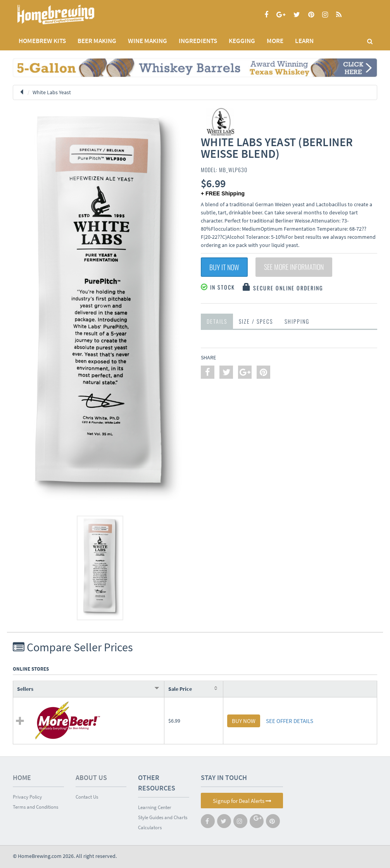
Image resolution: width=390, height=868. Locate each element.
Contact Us (87, 797)
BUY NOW (244, 721)
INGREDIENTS (198, 41)
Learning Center (155, 807)
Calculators (150, 827)
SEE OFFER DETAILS (290, 721)
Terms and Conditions (35, 807)
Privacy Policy (27, 797)
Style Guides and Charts (163, 817)
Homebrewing (67, 15)
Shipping (297, 321)
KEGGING (242, 41)
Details (217, 321)
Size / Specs (256, 321)
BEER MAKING (97, 41)
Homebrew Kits (42, 41)
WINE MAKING (148, 41)
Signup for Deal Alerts (242, 801)
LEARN (304, 41)
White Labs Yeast (52, 92)
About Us (91, 777)
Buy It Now (224, 267)
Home (22, 777)
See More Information (294, 267)
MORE (275, 41)
